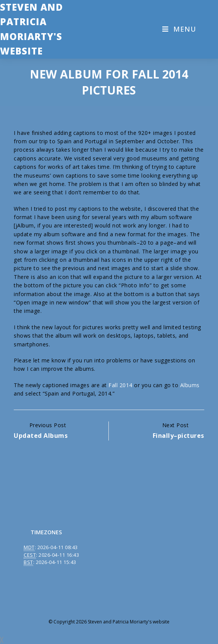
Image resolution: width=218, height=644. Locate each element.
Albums (190, 385)
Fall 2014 (120, 385)
